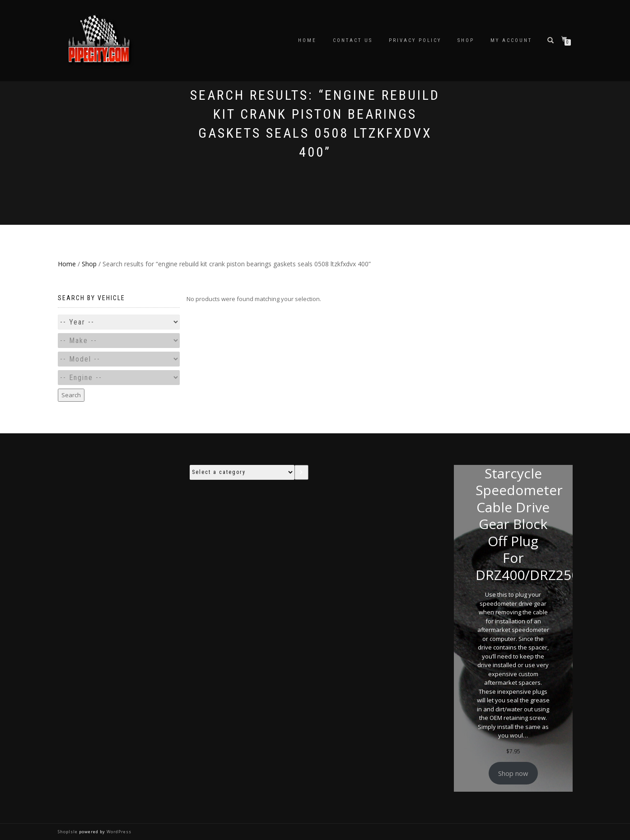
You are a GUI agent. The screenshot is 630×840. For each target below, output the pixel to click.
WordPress (118, 832)
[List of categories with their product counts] (242, 472)
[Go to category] (301, 472)
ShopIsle (68, 832)
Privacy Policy (415, 40)
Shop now (513, 773)
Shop (466, 40)
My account (511, 40)
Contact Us (353, 40)
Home (307, 40)
